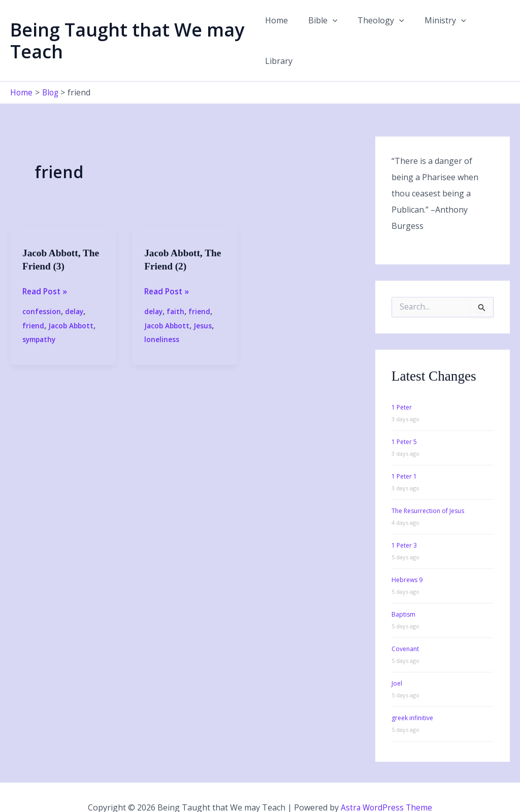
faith (177, 290)
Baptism (403, 593)
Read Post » (46, 270)
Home (281, 30)
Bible (323, 30)
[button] (333, 30)
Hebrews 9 (407, 559)
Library (488, 30)
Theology (377, 30)
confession (42, 290)
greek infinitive (412, 697)
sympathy (40, 318)
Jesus (205, 304)
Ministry (437, 30)
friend (33, 304)
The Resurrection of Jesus (428, 489)
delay (75, 290)
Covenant (405, 628)
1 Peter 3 (404, 524)
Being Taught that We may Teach (127, 30)
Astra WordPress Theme (386, 787)
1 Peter (402, 386)
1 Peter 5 (404, 420)
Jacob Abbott (72, 304)
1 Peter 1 (404, 455)
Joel (397, 662)
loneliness (162, 318)
